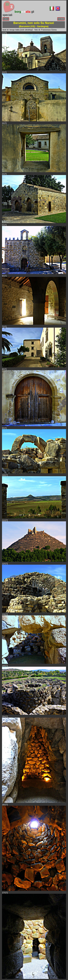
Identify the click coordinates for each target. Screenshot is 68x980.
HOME (61, 19)
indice (6, 19)
